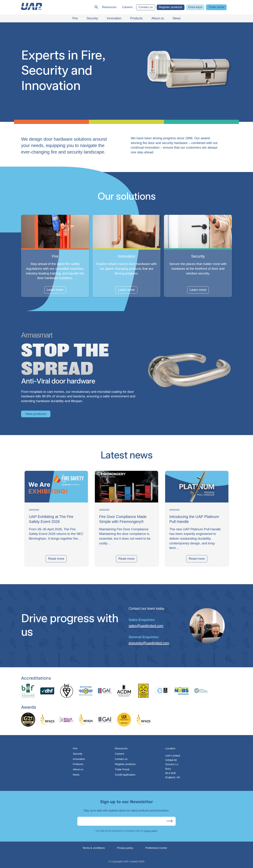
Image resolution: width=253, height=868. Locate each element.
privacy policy (151, 831)
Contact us (146, 7)
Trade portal (216, 7)
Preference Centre (156, 848)
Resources (109, 7)
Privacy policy (125, 848)
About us (78, 769)
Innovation (79, 759)
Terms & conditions (94, 848)
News (76, 775)
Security (77, 754)
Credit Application (125, 775)
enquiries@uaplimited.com (149, 643)
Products (78, 764)
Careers (127, 7)
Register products (171, 7)
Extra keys (195, 7)
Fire (75, 748)
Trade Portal (122, 769)
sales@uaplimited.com (146, 626)
